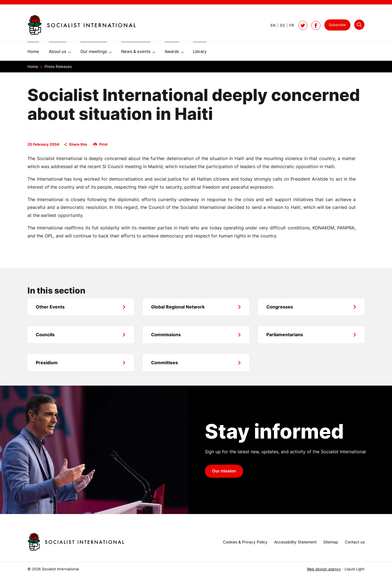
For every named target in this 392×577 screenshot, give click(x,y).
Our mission (224, 473)
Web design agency (324, 569)
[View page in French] (289, 25)
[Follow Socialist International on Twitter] (303, 25)
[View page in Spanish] (280, 25)
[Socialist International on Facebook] (316, 25)
